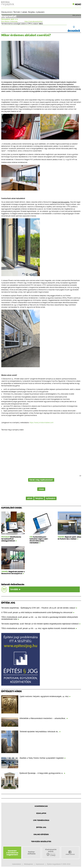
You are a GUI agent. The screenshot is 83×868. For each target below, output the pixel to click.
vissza (41, 489)
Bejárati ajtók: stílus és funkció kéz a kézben (69, 538)
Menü (78, 4)
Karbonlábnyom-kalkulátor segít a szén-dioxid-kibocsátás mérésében (39, 540)
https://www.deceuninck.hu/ (34, 21)
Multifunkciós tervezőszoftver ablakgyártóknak (11, 539)
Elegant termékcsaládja (61, 202)
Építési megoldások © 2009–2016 (59, 864)
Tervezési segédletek (41, 841)
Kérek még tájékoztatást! (41, 480)
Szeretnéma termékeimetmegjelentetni (12, 853)
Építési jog (41, 827)
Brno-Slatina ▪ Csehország (9, 21)
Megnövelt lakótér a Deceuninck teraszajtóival (13, 573)
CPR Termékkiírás (41, 820)
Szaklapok (41, 813)
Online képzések (41, 834)
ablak (25, 12)
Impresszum (40, 864)
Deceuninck (7, 12)
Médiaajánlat (28, 864)
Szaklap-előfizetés (32, 853)
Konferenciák (41, 806)
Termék (17, 12)
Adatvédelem (17, 864)
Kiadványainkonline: (51, 852)
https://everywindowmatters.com (42, 423)
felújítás (31, 12)
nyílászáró (40, 12)
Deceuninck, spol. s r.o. (10, 19)
